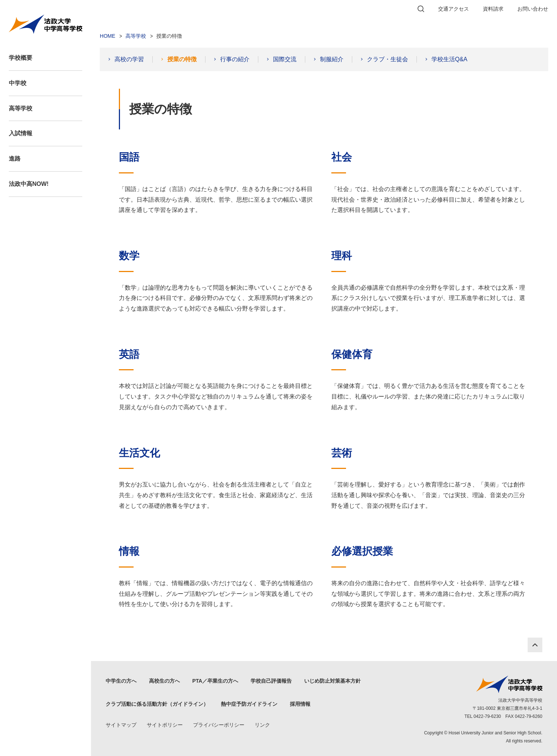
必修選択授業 (362, 551)
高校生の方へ (164, 681)
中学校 (18, 83)
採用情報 (300, 704)
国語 (129, 157)
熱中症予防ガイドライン (249, 704)
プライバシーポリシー (219, 725)
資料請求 (493, 9)
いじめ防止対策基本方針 (332, 681)
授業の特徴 (182, 59)
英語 (129, 354)
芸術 (342, 453)
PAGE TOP (535, 645)
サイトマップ (121, 725)
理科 (342, 256)
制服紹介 (332, 59)
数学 (129, 256)
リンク (262, 725)
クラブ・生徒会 (387, 59)
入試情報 (21, 133)
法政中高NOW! (29, 184)
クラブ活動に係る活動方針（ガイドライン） (157, 704)
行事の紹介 (235, 59)
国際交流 (285, 59)
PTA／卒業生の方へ (215, 681)
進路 (15, 159)
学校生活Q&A (449, 59)
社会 (342, 157)
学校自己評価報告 (271, 681)
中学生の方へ (121, 681)
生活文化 (139, 453)
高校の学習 (129, 59)
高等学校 (21, 108)
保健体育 (352, 354)
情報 (129, 551)
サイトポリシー (165, 725)
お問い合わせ (533, 9)
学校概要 (21, 58)
